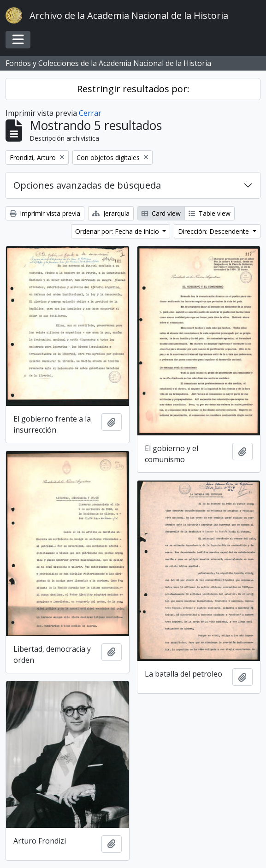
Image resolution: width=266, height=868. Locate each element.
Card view (161, 213)
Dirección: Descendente (214, 231)
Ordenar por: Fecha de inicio (118, 231)
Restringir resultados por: (133, 89)
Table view (210, 213)
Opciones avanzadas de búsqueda (87, 185)
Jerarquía (111, 213)
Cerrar (90, 113)
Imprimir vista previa (45, 213)
